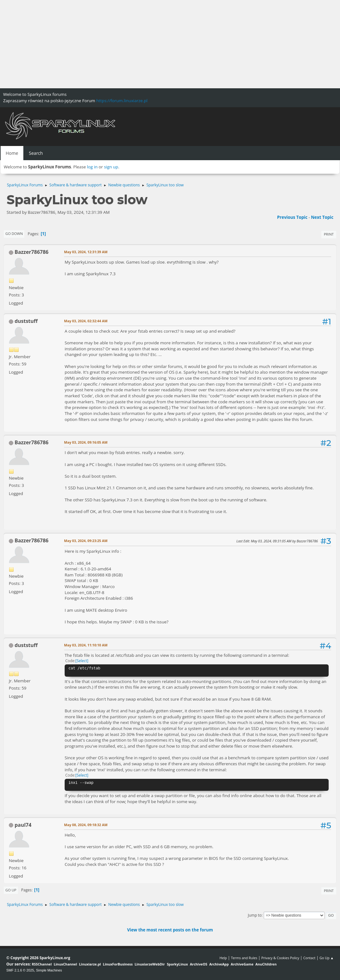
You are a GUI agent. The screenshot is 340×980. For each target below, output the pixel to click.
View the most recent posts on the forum (170, 930)
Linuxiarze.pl (90, 964)
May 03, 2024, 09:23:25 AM (86, 541)
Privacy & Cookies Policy (280, 958)
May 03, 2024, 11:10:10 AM (86, 645)
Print (329, 234)
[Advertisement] (170, 44)
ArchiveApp (219, 964)
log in (92, 167)
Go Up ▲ (327, 958)
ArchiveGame (242, 964)
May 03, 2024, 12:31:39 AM (86, 252)
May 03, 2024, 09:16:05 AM (86, 442)
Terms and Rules (244, 958)
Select (82, 661)
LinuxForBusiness (118, 964)
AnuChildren (266, 964)
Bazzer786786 (32, 252)
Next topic (322, 217)
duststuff (26, 321)
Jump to (255, 915)
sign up (111, 167)
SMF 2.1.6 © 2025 (20, 970)
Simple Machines (49, 970)
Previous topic (292, 217)
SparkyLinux (177, 964)
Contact (309, 958)
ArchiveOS (199, 964)
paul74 (23, 825)
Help (223, 958)
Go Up (11, 890)
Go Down (14, 233)
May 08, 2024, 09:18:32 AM (86, 825)
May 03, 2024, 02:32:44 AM (86, 321)
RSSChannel (42, 964)
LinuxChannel (65, 964)
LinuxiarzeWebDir (150, 964)
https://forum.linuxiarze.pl (122, 101)
